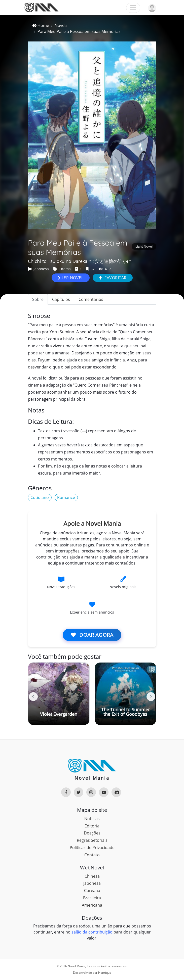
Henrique (105, 973)
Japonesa (38, 269)
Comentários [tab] (91, 299)
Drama (62, 269)
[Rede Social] (66, 792)
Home (41, 25)
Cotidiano (40, 497)
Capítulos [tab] (61, 299)
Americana (92, 905)
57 (90, 269)
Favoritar (113, 278)
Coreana (92, 891)
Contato (92, 855)
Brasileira (92, 898)
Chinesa (92, 876)
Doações (92, 833)
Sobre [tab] (38, 299)
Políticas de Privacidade (92, 848)
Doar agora (92, 635)
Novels (61, 25)
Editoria (92, 826)
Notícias (92, 819)
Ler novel (71, 278)
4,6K (105, 269)
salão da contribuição (92, 932)
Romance (66, 497)
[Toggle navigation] (133, 8)
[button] (151, 697)
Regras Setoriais (92, 840)
